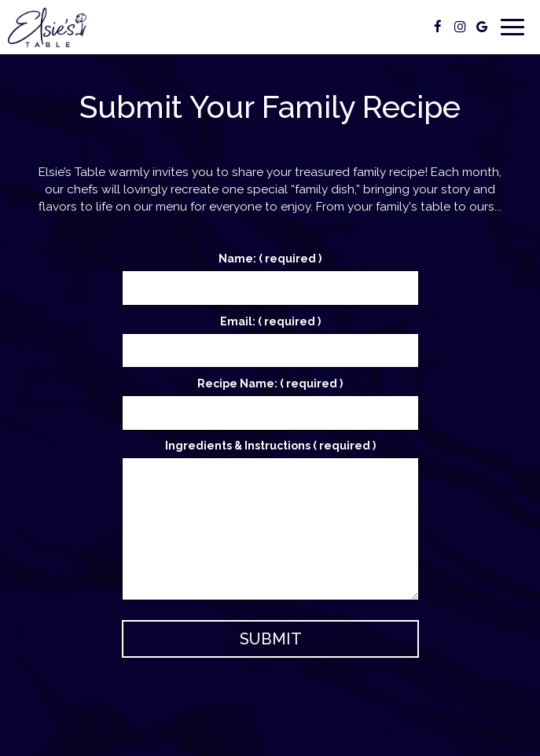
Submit (270, 639)
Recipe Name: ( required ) (270, 384)
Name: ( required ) (270, 259)
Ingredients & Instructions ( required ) (270, 446)
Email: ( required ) (270, 321)
